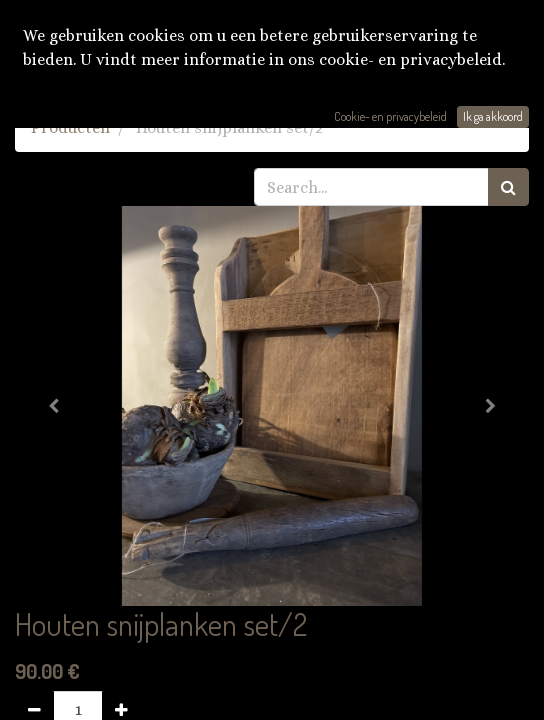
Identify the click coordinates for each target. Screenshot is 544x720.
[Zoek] (508, 187)
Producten (70, 127)
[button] (53, 406)
